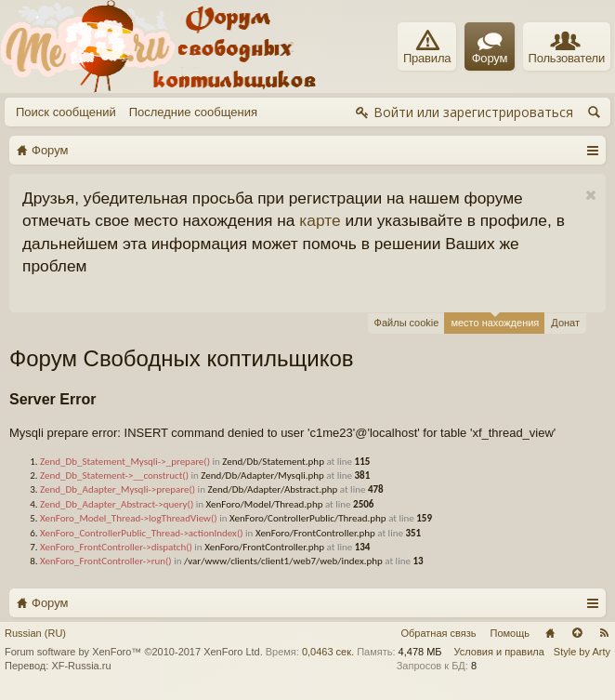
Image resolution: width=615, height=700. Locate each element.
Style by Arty (582, 652)
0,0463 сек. (328, 652)
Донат (565, 323)
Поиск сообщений (66, 112)
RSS (604, 633)
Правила (427, 47)
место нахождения (495, 320)
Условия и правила (499, 652)
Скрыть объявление (590, 196)
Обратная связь (438, 633)
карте (320, 220)
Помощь (510, 633)
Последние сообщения (193, 112)
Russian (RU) (35, 633)
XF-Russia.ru (81, 666)
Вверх (577, 633)
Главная (550, 633)
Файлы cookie (407, 323)
